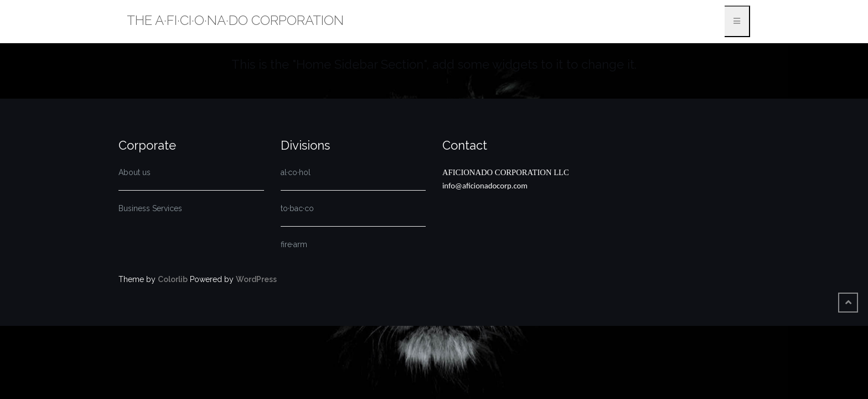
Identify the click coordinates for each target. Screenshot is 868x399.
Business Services (150, 208)
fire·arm (294, 244)
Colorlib (173, 279)
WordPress (256, 279)
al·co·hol (296, 172)
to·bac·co (297, 208)
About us (135, 172)
